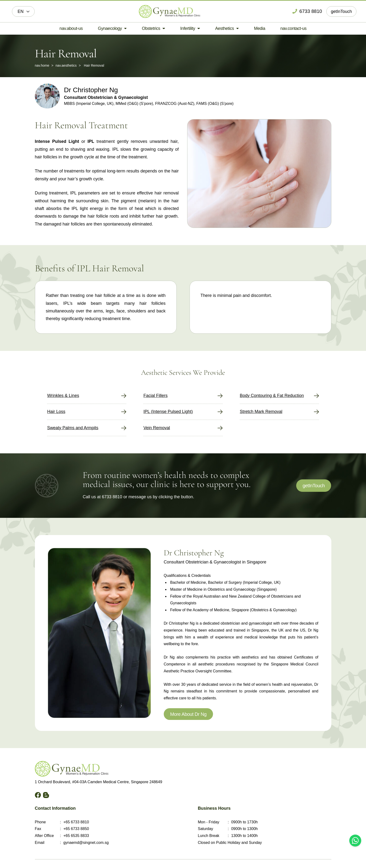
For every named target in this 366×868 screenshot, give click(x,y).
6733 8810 (112, 497)
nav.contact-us (293, 28)
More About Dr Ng (188, 714)
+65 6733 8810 (76, 822)
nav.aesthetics (66, 65)
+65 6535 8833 (76, 836)
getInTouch (341, 11)
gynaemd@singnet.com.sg (86, 843)
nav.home (42, 65)
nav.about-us (71, 28)
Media (259, 28)
